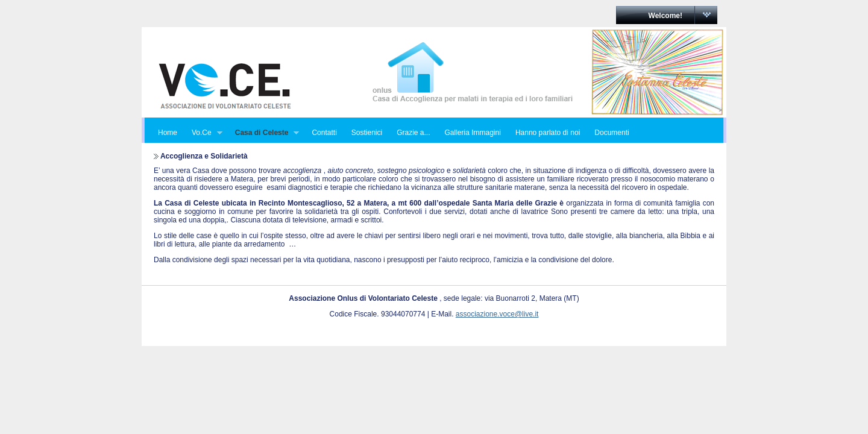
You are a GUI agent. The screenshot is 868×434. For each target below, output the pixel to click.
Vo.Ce (203, 133)
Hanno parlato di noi (548, 133)
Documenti (612, 133)
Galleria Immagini (473, 133)
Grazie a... (413, 133)
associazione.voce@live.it (497, 314)
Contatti (324, 133)
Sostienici (367, 133)
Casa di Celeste (264, 133)
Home (168, 133)
